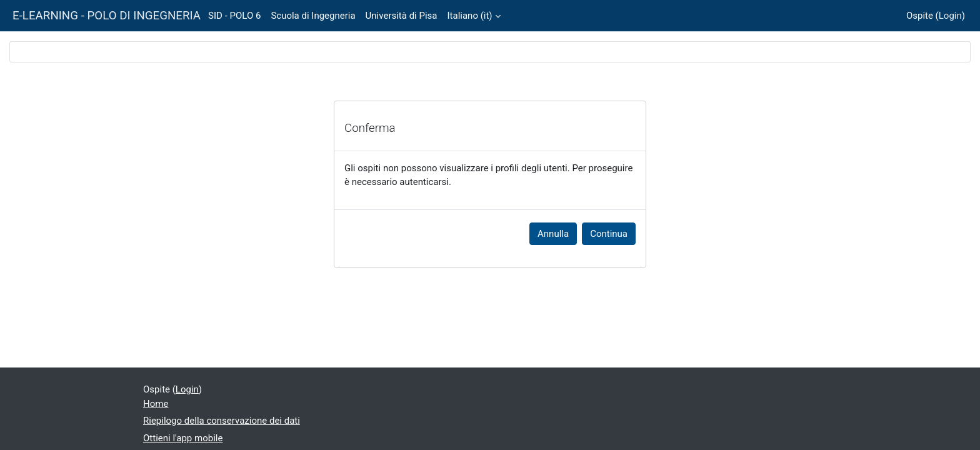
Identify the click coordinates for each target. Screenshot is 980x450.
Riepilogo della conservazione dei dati (222, 421)
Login (950, 16)
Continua (609, 234)
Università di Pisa (402, 16)
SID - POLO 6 (234, 16)
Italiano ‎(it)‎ (470, 16)
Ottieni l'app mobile (183, 438)
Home (156, 404)
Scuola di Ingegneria (313, 16)
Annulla (553, 234)
